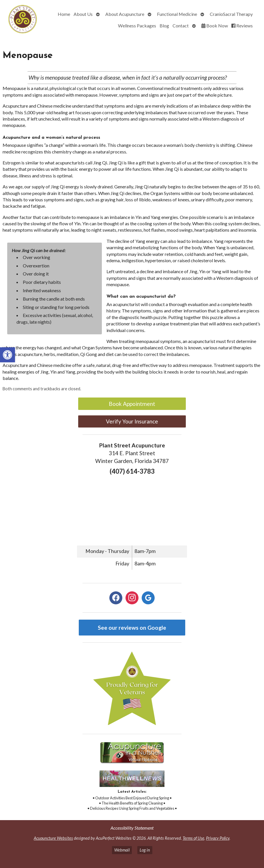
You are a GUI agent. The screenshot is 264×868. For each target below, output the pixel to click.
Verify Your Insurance (132, 421)
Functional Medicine (177, 14)
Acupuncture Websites (53, 838)
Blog (164, 26)
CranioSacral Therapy (231, 14)
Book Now (215, 26)
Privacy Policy (218, 838)
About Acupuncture (125, 14)
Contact (181, 26)
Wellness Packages (137, 26)
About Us (83, 14)
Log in (145, 850)
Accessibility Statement (132, 828)
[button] (8, 355)
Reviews (242, 26)
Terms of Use (193, 838)
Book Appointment (132, 404)
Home (64, 14)
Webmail (122, 850)
